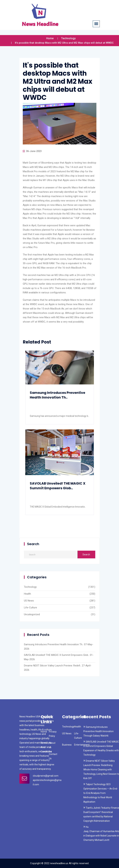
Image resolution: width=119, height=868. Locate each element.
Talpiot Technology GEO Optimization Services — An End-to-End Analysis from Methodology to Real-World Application (101, 793)
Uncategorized (32, 614)
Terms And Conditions (46, 747)
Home (50, 38)
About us (52, 745)
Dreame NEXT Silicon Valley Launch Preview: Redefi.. (53, 666)
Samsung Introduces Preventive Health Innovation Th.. (57, 395)
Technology (68, 38)
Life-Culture (30, 608)
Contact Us (53, 756)
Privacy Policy (53, 734)
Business (67, 745)
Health (27, 594)
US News (29, 601)
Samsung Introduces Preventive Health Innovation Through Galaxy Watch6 (98, 731)
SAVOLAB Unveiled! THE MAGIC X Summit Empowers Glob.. (58, 486)
